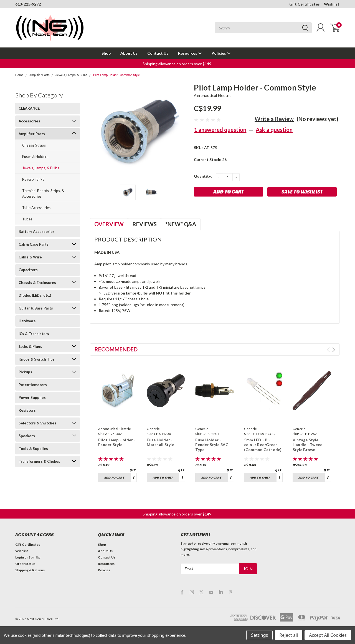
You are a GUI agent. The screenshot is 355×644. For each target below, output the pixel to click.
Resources (190, 53)
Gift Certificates (305, 4)
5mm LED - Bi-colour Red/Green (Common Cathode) (263, 445)
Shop (106, 53)
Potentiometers (33, 385)
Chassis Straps (34, 145)
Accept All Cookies (328, 635)
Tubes (27, 219)
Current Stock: (210, 159)
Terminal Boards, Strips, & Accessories (43, 193)
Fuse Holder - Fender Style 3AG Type (212, 445)
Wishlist (332, 4)
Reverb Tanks (33, 179)
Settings (259, 635)
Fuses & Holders (35, 157)
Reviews (144, 224)
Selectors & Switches (37, 423)
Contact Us (158, 53)
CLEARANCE (29, 108)
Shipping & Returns (30, 570)
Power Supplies (32, 398)
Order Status (25, 564)
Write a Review (274, 119)
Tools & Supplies (33, 449)
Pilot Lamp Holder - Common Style (116, 75)
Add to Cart (114, 477)
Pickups (25, 372)
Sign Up (34, 557)
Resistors (27, 410)
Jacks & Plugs (30, 346)
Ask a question (274, 130)
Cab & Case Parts (34, 244)
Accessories (29, 121)
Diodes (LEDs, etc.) (35, 295)
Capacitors (28, 270)
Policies (221, 53)
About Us (129, 53)
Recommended (116, 349)
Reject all (289, 635)
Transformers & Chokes (39, 461)
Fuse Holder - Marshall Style (160, 442)
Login (20, 557)
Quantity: (203, 176)
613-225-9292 (28, 4)
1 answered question (220, 130)
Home (19, 75)
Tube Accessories (36, 208)
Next (334, 350)
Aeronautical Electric (213, 95)
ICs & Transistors (34, 334)
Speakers (27, 436)
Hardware (27, 321)
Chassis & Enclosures (37, 283)
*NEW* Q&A (181, 224)
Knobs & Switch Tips (37, 359)
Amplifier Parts (40, 75)
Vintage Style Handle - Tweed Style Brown (308, 445)
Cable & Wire (30, 257)
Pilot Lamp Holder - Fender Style (117, 442)
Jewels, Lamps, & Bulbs (71, 75)
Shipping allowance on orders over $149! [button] (178, 64)
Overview (109, 224)
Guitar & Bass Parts (36, 308)
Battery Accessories (37, 232)
